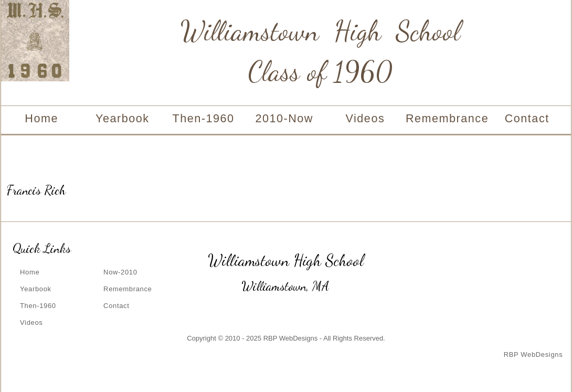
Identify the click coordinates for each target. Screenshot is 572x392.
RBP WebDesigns (533, 354)
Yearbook (123, 118)
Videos (366, 118)
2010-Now (284, 118)
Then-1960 (203, 118)
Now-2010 (120, 272)
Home (41, 118)
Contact (527, 118)
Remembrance (446, 118)
